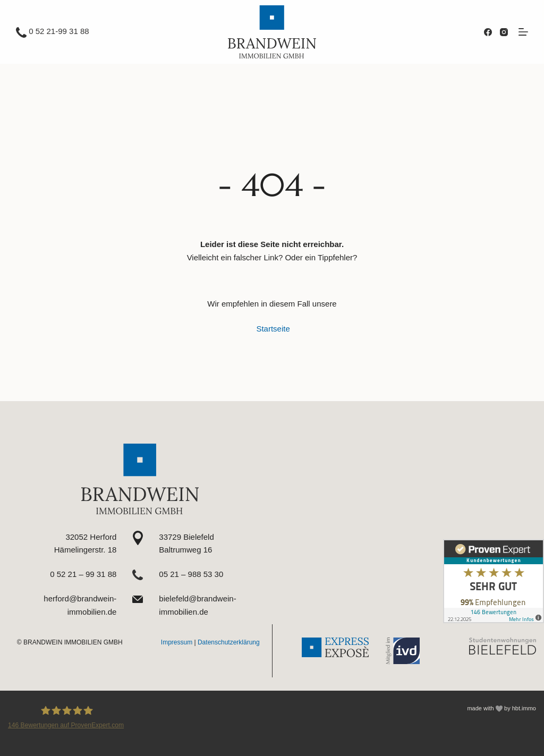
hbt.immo (524, 708)
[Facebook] (488, 32)
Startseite (273, 329)
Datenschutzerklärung (229, 642)
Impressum (177, 642)
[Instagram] (504, 32)
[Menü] (523, 32)
